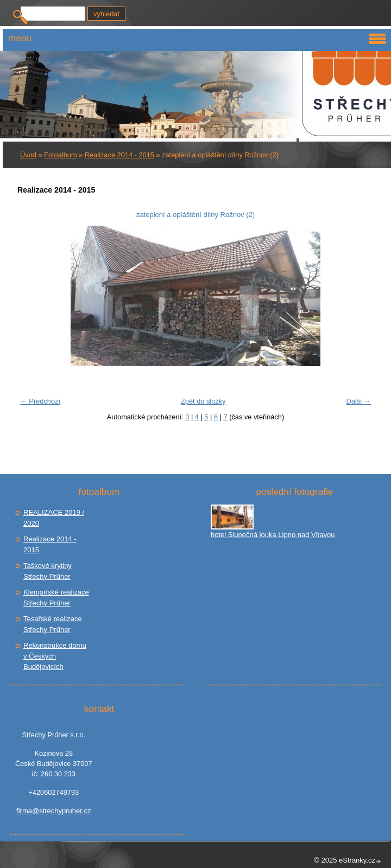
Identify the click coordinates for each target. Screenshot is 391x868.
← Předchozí (40, 401)
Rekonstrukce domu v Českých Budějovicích (55, 656)
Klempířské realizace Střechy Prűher (56, 598)
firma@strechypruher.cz (53, 811)
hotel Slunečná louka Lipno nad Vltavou (273, 535)
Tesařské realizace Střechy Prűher (53, 624)
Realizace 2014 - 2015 (119, 155)
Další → (358, 401)
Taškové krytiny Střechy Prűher (48, 571)
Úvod (28, 155)
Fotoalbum (60, 155)
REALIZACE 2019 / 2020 (54, 518)
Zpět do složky (203, 401)
